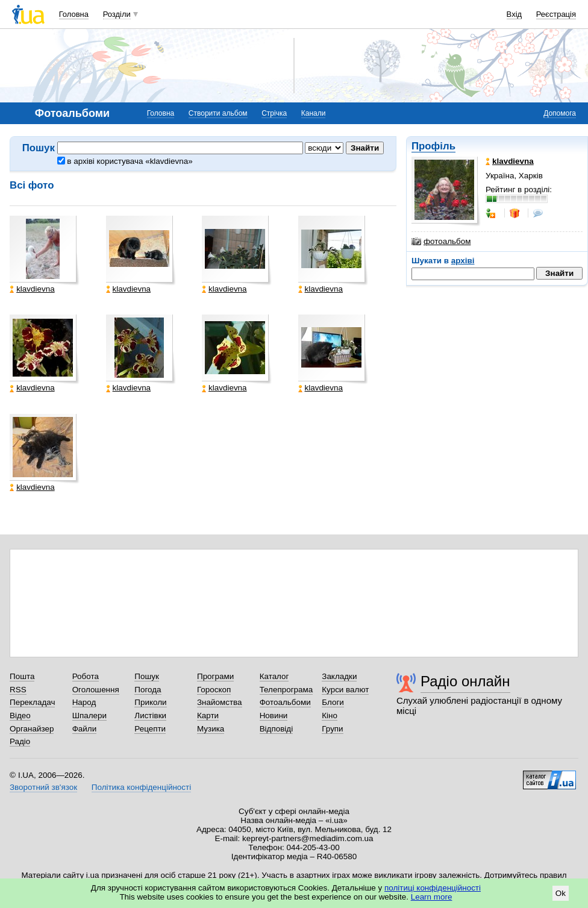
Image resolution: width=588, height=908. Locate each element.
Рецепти (150, 729)
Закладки (339, 676)
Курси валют (345, 690)
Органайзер (32, 729)
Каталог (274, 676)
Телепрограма (286, 690)
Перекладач (32, 702)
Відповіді (277, 729)
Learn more (432, 897)
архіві (463, 261)
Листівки (150, 715)
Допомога (560, 113)
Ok (561, 893)
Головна (74, 14)
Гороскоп (214, 690)
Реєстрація (556, 14)
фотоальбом (441, 242)
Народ (84, 702)
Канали (314, 113)
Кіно (330, 715)
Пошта (22, 676)
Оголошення (96, 690)
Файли (85, 729)
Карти (208, 715)
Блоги (333, 702)
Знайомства (220, 702)
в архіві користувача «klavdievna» (125, 161)
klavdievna (32, 289)
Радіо (20, 741)
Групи (332, 729)
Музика (211, 729)
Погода (148, 690)
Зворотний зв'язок (43, 787)
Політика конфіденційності (141, 787)
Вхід (514, 14)
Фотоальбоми (285, 702)
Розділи (117, 14)
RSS (18, 690)
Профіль (433, 146)
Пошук (147, 676)
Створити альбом (218, 113)
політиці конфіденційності (433, 888)
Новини (274, 715)
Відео (20, 715)
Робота (86, 676)
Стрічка (274, 113)
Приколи (150, 702)
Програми (215, 676)
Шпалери (89, 715)
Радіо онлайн (465, 681)
